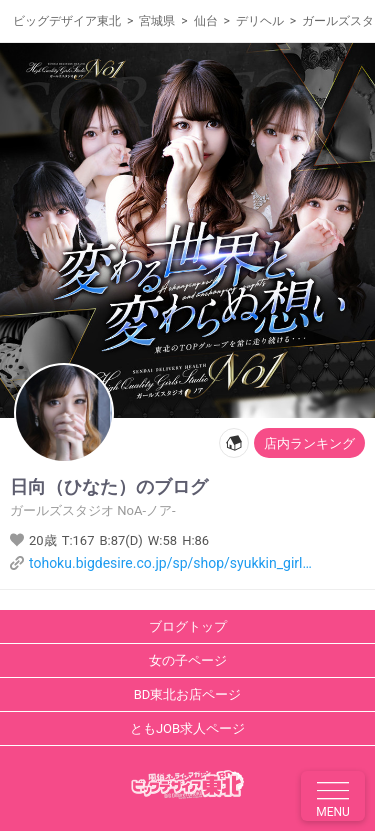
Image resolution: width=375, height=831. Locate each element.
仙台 (206, 21)
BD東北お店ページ (188, 694)
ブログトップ (188, 626)
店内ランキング (309, 443)
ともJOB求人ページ (187, 728)
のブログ (104, 487)
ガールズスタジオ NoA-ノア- (93, 510)
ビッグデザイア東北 (67, 21)
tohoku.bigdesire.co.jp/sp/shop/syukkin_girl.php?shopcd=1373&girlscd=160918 (171, 563)
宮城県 (157, 21)
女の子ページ (188, 660)
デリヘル (260, 21)
